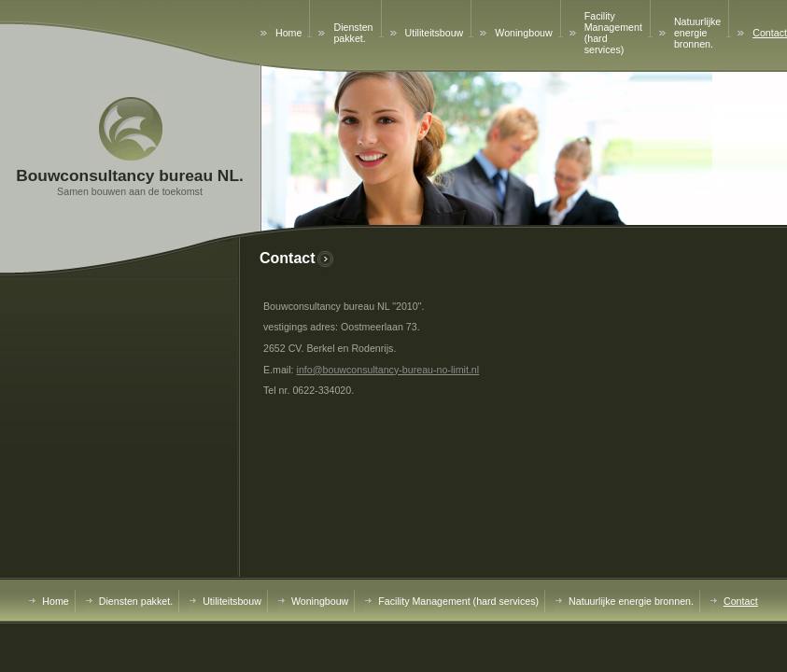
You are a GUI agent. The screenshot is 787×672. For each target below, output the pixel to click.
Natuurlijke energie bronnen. (697, 33)
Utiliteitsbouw (435, 33)
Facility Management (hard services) (458, 601)
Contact (770, 33)
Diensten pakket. (353, 33)
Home (288, 33)
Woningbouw (523, 33)
